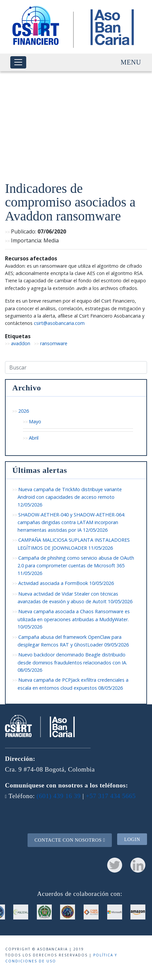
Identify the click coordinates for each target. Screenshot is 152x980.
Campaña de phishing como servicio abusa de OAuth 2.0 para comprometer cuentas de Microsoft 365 (76, 565)
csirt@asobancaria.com (59, 323)
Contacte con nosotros (70, 840)
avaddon (21, 343)
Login (132, 839)
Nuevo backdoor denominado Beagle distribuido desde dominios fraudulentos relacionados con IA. (72, 662)
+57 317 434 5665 (111, 796)
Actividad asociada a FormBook (66, 583)
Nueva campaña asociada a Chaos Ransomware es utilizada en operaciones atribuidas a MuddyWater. (74, 619)
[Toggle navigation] (18, 62)
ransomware (54, 343)
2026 (24, 411)
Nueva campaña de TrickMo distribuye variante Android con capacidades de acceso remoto (70, 497)
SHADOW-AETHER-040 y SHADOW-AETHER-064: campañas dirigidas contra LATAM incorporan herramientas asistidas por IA (71, 522)
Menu (131, 62)
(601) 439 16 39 (59, 796)
